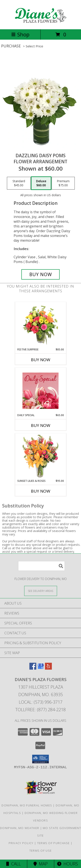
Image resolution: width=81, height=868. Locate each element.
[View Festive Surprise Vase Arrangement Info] (40, 325)
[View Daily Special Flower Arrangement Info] (40, 391)
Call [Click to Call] (13, 864)
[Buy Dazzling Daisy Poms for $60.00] (41, 274)
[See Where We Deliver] (41, 591)
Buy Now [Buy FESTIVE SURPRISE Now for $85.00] (41, 360)
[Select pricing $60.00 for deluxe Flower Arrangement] (41, 183)
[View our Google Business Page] (41, 668)
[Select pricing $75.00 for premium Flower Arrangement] (63, 183)
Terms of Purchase (53, 843)
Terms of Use (41, 851)
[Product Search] (41, 566)
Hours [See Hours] (67, 864)
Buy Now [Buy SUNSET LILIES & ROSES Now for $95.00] (41, 491)
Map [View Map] (41, 864)
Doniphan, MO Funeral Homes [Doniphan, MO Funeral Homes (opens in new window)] (27, 805)
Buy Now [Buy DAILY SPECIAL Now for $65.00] (41, 425)
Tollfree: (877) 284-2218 (40, 710)
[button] (40, 759)
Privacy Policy (21, 843)
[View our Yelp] (48, 668)
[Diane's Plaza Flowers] (41, 23)
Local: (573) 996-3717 (41, 702)
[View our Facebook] (33, 668)
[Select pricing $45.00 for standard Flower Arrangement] (19, 183)
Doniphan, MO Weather (20, 828)
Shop (20, 34)
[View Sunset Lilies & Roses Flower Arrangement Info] (40, 456)
